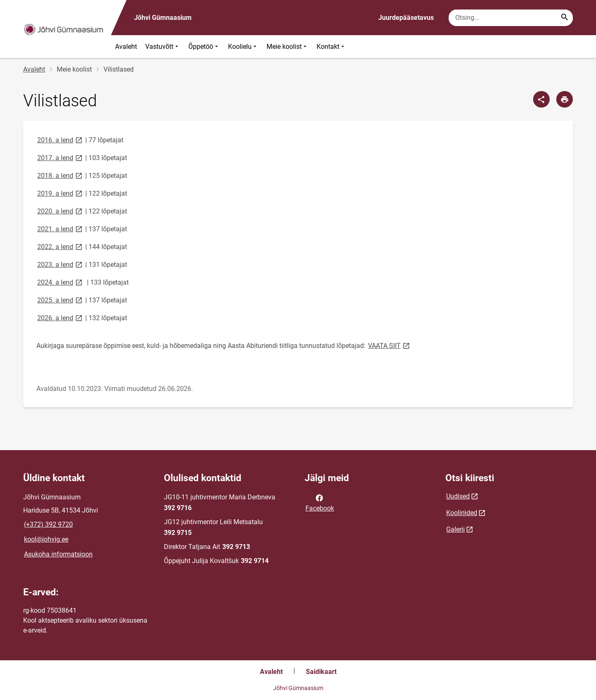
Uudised (458, 496)
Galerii (455, 529)
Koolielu (243, 47)
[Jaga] (541, 99)
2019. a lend (60, 193)
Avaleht (126, 47)
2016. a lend (60, 140)
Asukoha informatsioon (58, 554)
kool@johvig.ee (46, 539)
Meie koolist (287, 47)
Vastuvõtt (163, 47)
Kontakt (331, 47)
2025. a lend (60, 300)
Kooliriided (462, 513)
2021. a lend (60, 229)
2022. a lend (60, 246)
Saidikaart (321, 672)
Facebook (320, 502)
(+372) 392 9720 (48, 524)
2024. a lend (60, 282)
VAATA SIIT (389, 345)
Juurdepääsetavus (406, 18)
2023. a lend (60, 264)
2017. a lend (60, 157)
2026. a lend (60, 318)
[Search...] (565, 18)
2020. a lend (60, 211)
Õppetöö (204, 47)
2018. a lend (60, 175)
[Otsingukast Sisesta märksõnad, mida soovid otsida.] (511, 18)
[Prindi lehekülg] (565, 99)
